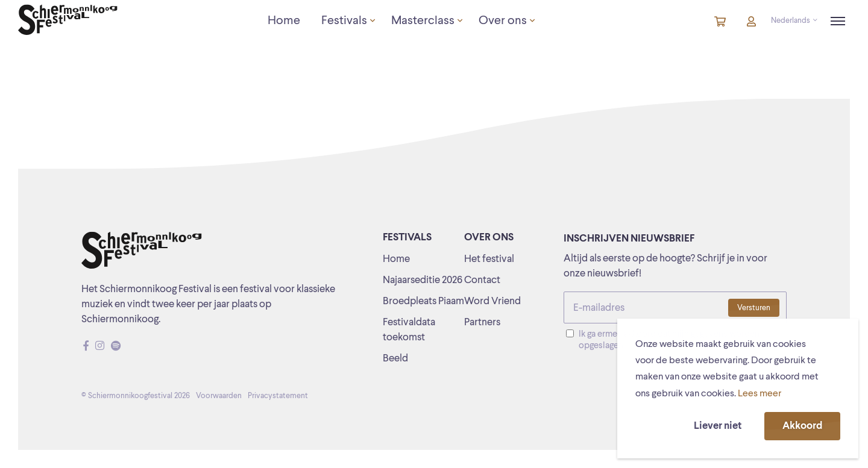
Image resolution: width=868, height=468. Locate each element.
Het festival (489, 259)
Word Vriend (492, 301)
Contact (482, 280)
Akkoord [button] (802, 426)
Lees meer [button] (759, 394)
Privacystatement (278, 396)
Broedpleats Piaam (423, 301)
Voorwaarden (219, 396)
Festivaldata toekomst (409, 330)
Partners (482, 323)
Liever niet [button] (718, 426)
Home (396, 259)
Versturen (754, 308)
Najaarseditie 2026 (423, 280)
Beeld (395, 359)
